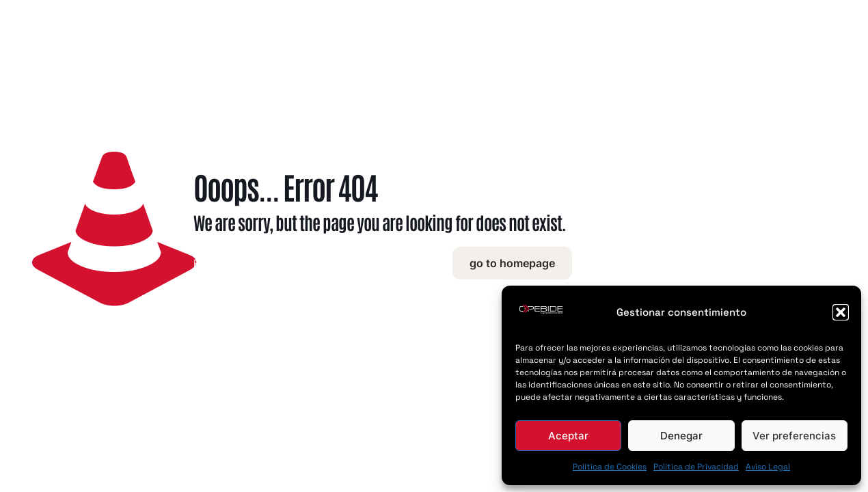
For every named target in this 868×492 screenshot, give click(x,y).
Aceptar (568, 436)
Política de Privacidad (696, 467)
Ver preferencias (794, 436)
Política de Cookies (610, 467)
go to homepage (512, 263)
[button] (841, 312)
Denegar (681, 436)
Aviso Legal (768, 467)
